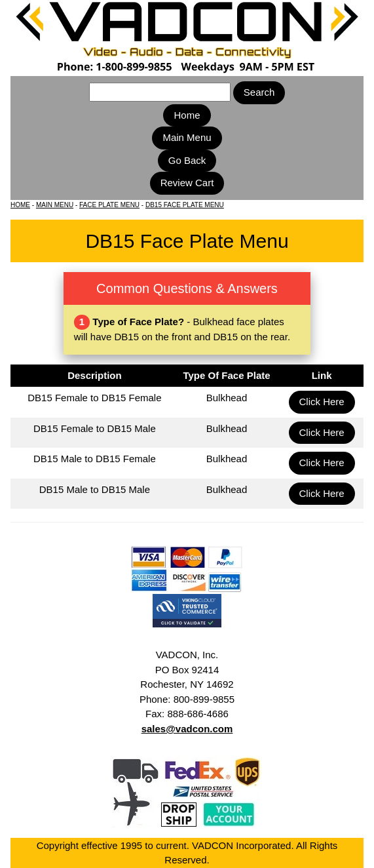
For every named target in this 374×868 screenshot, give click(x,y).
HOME (20, 205)
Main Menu (187, 137)
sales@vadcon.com (187, 729)
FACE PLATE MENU (109, 205)
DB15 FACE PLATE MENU (185, 205)
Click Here (322, 402)
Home (187, 115)
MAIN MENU (55, 205)
